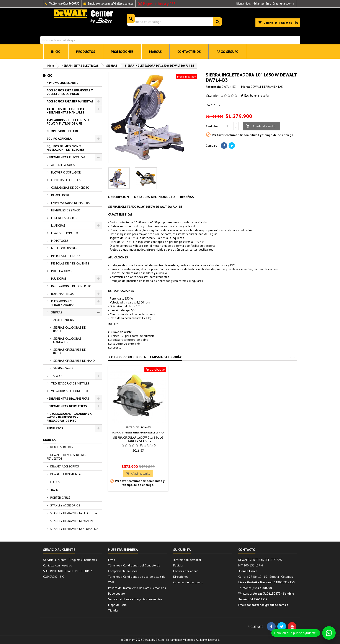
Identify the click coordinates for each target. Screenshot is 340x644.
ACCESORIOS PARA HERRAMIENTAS (70, 101)
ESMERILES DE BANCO (66, 210)
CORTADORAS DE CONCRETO (70, 188)
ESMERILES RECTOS (64, 218)
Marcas (49, 440)
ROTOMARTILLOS (62, 294)
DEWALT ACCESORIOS (64, 466)
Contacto (247, 550)
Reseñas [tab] (187, 197)
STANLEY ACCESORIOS (65, 505)
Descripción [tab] (119, 197)
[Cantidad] (227, 126)
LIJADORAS (58, 225)
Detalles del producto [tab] (154, 197)
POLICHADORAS (62, 271)
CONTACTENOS (189, 52)
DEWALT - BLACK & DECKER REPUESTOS (66, 457)
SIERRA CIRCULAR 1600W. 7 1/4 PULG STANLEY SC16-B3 (266, 439)
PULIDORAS (59, 279)
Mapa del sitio (117, 605)
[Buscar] (170, 40)
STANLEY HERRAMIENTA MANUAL (72, 521)
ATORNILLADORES (63, 165)
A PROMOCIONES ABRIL (62, 83)
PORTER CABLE (60, 498)
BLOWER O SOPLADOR (66, 172)
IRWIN (54, 490)
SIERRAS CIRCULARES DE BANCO (69, 351)
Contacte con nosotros (58, 565)
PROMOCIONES (122, 52)
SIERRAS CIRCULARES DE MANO (74, 361)
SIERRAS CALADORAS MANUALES (67, 340)
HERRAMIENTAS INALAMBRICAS (68, 399)
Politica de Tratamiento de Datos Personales (137, 588)
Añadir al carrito (261, 126)
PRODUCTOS (86, 52)
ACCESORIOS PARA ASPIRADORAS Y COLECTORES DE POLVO (70, 92)
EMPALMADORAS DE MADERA (70, 203)
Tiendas (113, 610)
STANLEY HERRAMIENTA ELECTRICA (73, 513)
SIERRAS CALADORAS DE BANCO (69, 329)
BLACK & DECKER (61, 447)
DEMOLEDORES (61, 195)
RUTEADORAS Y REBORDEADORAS (63, 303)
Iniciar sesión (260, 4)
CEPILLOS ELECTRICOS (66, 180)
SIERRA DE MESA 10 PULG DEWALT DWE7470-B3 (138, 439)
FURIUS (55, 482)
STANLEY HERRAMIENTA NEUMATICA (74, 529)
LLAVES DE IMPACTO (65, 233)
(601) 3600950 (70, 4)
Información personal (187, 560)
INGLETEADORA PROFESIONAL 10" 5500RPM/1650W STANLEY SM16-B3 (202, 439)
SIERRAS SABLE (63, 368)
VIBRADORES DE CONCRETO (70, 391)
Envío (112, 560)
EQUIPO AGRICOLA (59, 139)
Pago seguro (227, 52)
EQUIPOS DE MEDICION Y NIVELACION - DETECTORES (66, 148)
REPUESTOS (55, 428)
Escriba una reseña (257, 96)
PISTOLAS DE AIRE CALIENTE (70, 263)
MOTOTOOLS (60, 241)
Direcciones (181, 577)
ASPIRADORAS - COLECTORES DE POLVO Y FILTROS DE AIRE (69, 122)
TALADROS (58, 376)
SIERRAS (57, 312)
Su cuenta (182, 550)
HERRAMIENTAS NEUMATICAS (67, 406)
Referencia (213, 87)
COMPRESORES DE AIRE (63, 131)
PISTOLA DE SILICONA (66, 256)
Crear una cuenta (283, 4)
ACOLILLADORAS (64, 320)
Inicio (48, 75)
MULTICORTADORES (64, 248)
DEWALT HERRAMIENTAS (66, 474)
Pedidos (178, 565)
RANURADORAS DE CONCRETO (71, 286)
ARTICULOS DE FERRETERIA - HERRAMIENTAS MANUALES (66, 111)
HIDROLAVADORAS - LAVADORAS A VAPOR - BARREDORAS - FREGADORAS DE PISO (69, 417)
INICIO (56, 52)
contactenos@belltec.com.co (115, 4)
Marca (245, 87)
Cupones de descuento (188, 582)
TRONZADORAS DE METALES (70, 383)
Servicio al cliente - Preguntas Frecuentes (70, 560)
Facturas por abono (186, 571)
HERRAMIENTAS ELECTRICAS (66, 157)
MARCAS (155, 52)
